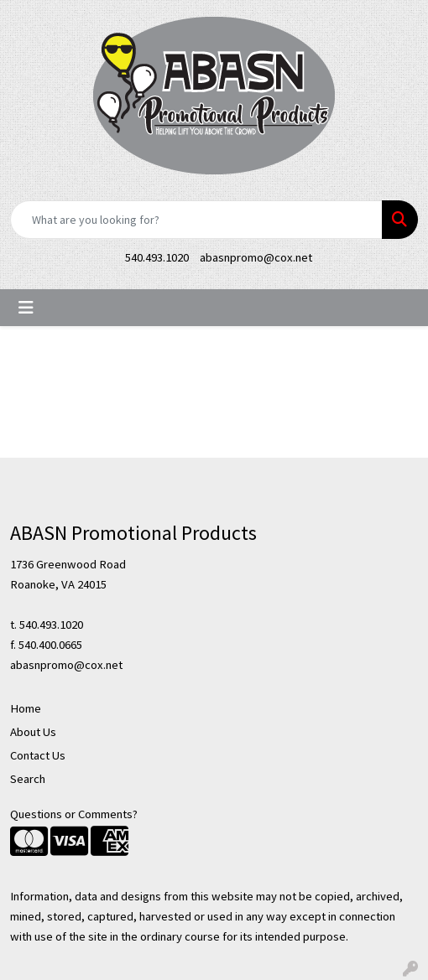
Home (26, 708)
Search (28, 779)
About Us (33, 732)
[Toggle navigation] (26, 308)
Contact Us (38, 755)
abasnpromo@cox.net (256, 257)
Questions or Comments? (74, 814)
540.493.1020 (157, 257)
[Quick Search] (196, 220)
